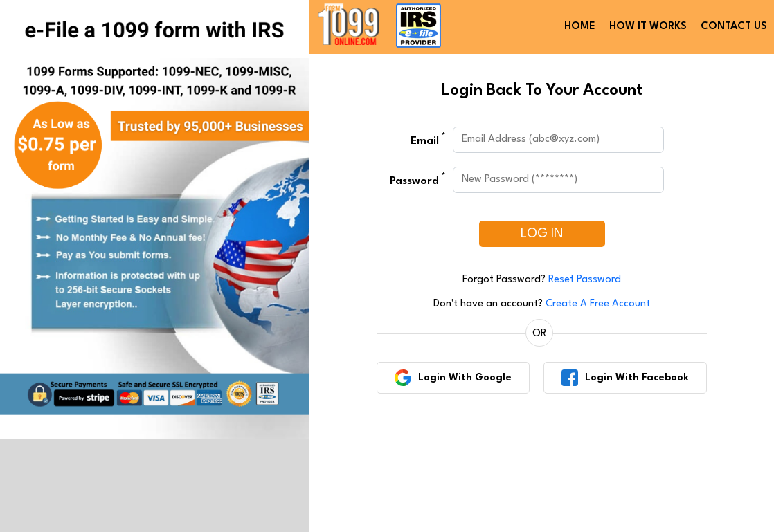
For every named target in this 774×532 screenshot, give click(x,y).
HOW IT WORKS (648, 27)
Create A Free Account (598, 304)
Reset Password (585, 280)
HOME (580, 27)
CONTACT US (734, 27)
